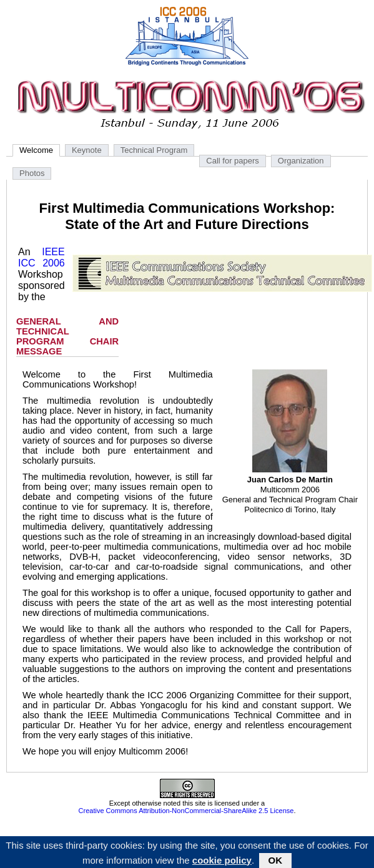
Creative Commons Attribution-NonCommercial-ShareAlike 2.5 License (186, 811)
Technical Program (154, 150)
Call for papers (233, 161)
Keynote (87, 150)
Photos (32, 173)
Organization (301, 161)
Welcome (36, 150)
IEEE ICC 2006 (42, 257)
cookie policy (222, 861)
